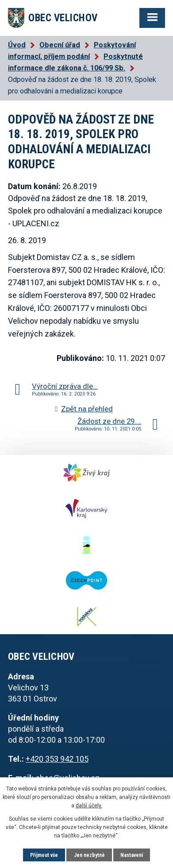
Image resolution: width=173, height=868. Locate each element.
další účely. (89, 806)
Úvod (17, 45)
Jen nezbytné (89, 855)
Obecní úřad (60, 45)
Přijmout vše (44, 855)
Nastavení (132, 855)
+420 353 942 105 (57, 759)
